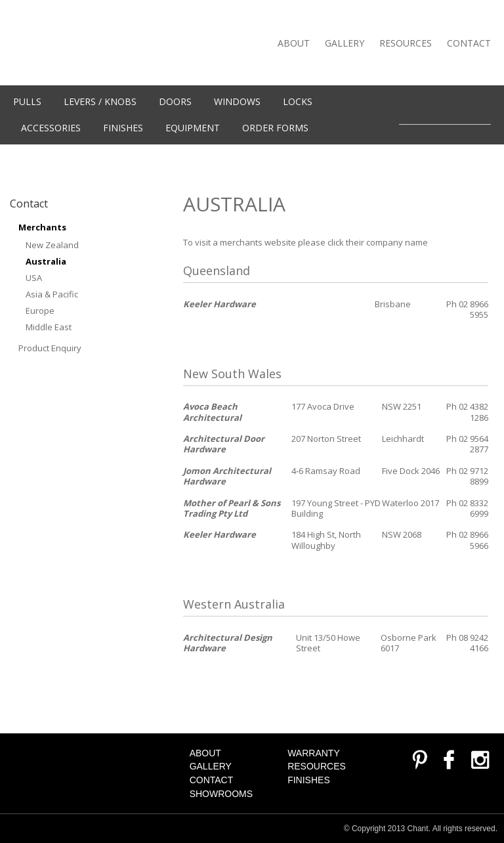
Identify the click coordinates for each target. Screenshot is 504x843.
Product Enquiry (50, 348)
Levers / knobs (100, 101)
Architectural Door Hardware (224, 444)
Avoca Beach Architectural (212, 412)
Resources (406, 43)
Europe (40, 311)
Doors (175, 101)
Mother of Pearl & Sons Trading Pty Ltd (232, 508)
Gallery (345, 43)
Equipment (193, 128)
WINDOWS (237, 101)
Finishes (123, 128)
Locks (298, 101)
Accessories (51, 128)
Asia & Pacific (52, 294)
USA (34, 278)
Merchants (42, 227)
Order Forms (275, 128)
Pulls (27, 101)
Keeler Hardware (220, 304)
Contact (469, 43)
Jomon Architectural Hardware (227, 476)
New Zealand (52, 245)
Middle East (49, 327)
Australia (46, 261)
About (294, 43)
